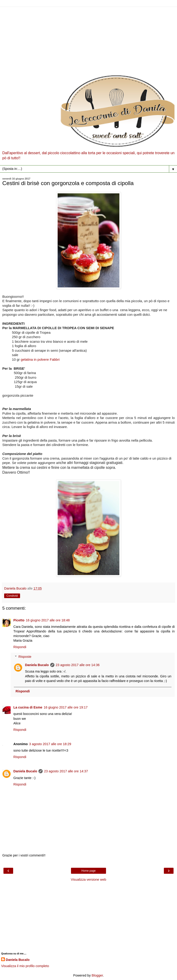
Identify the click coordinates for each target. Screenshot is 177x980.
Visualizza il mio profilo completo (25, 966)
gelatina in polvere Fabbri (40, 359)
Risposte (25, 657)
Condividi (12, 596)
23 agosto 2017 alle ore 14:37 (66, 771)
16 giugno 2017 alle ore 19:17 (66, 707)
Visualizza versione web (88, 880)
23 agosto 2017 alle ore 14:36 (78, 665)
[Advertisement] (88, 39)
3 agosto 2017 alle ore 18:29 (50, 744)
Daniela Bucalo (37, 665)
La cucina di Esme (28, 707)
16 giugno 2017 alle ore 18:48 (48, 620)
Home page (88, 871)
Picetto (19, 620)
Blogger (97, 975)
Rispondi (20, 647)
